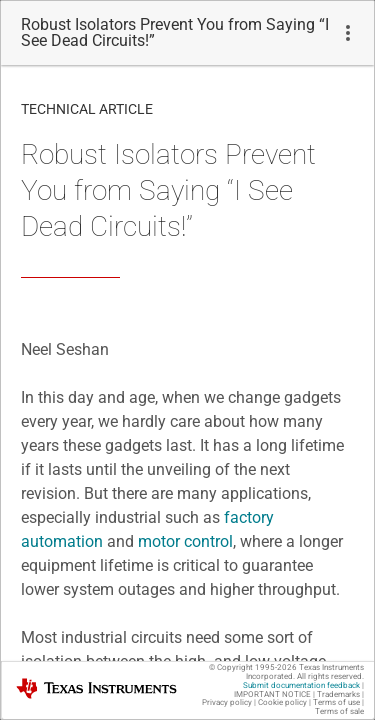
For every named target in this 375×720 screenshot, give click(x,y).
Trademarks (338, 694)
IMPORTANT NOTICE (272, 694)
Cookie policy (282, 702)
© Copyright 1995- (253, 667)
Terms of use (336, 702)
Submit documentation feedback (301, 685)
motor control (185, 541)
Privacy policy (227, 702)
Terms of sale (339, 711)
